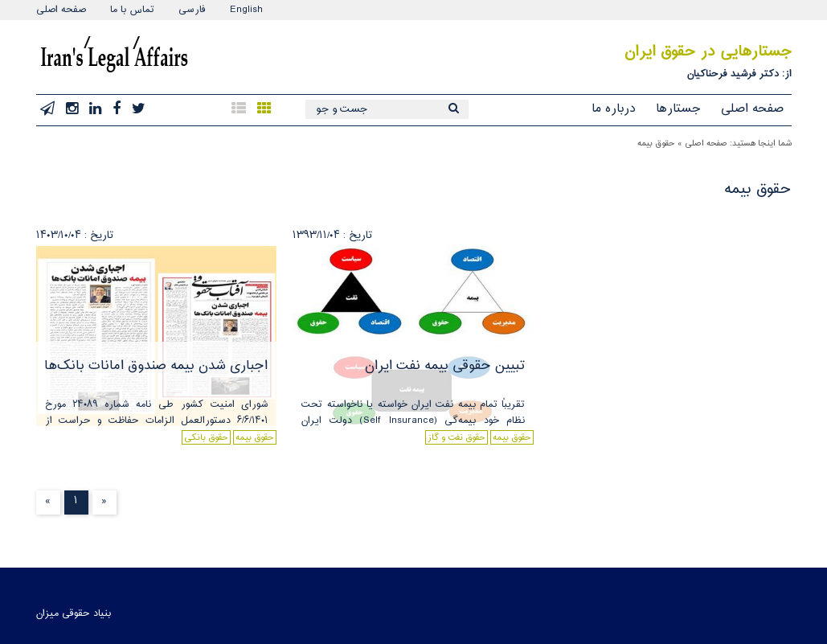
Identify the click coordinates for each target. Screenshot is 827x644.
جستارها (678, 109)
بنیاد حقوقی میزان (74, 613)
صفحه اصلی (61, 10)
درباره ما (614, 109)
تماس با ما (132, 10)
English (246, 10)
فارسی (192, 10)
